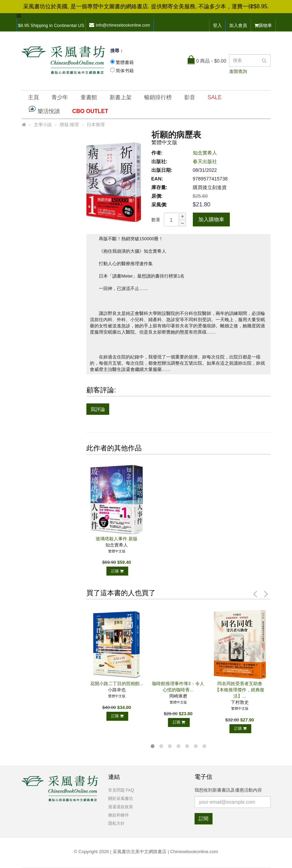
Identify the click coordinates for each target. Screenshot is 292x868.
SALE (215, 97)
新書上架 (121, 97)
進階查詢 (238, 71)
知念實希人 (205, 153)
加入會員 (238, 25)
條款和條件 (119, 815)
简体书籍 (125, 71)
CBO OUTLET (90, 111)
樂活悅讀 (44, 109)
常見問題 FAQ (121, 790)
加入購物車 (211, 219)
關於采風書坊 (121, 799)
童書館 (89, 97)
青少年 (60, 97)
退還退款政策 (121, 807)
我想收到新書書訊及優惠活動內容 (228, 790)
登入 (217, 25)
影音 (190, 97)
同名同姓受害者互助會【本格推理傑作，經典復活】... (240, 690)
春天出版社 (205, 161)
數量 (156, 220)
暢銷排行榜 (158, 97)
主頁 (34, 97)
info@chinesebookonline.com (120, 25)
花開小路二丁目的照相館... (117, 684)
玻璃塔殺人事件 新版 (117, 539)
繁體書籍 (125, 62)
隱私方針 (116, 823)
